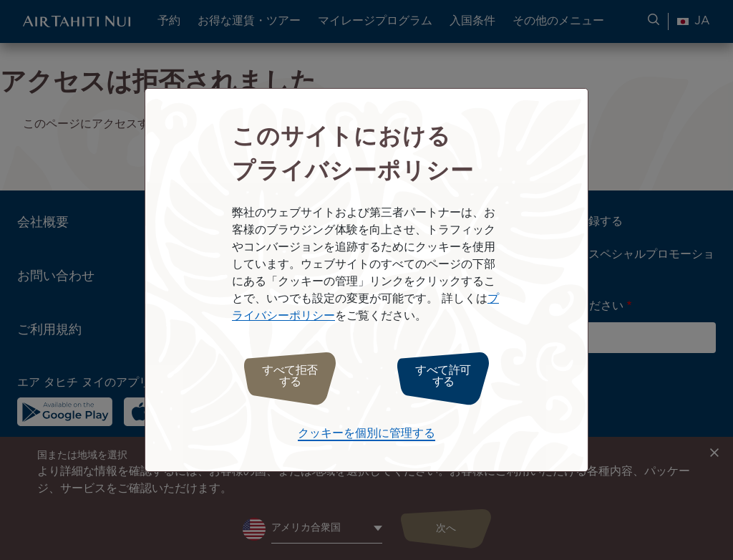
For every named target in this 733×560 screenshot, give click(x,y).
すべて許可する (451, 376)
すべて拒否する (282, 376)
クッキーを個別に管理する (366, 430)
